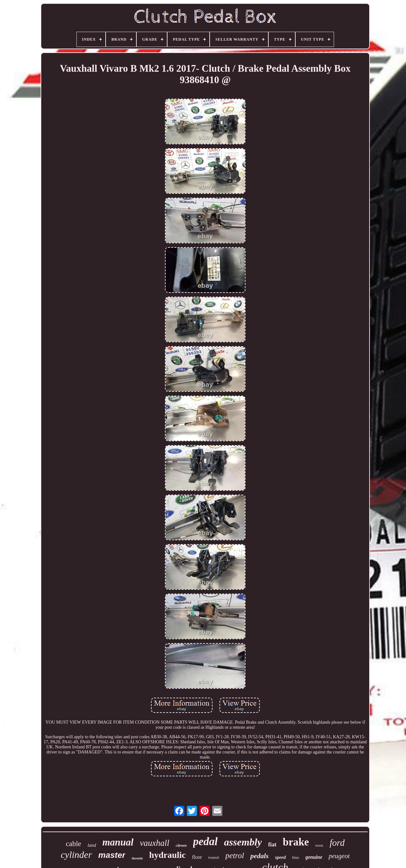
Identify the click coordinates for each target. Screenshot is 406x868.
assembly (243, 842)
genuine (314, 857)
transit (214, 857)
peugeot (339, 856)
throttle (137, 858)
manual (118, 842)
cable (73, 844)
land (92, 845)
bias (296, 857)
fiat (272, 845)
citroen (181, 845)
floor (197, 857)
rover (319, 845)
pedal (206, 842)
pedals (259, 856)
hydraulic (167, 855)
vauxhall (155, 843)
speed (280, 857)
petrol (235, 855)
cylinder (76, 855)
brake (296, 842)
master (112, 855)
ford (337, 843)
